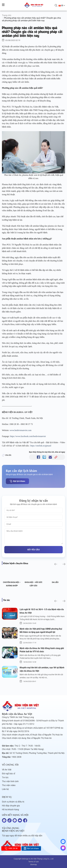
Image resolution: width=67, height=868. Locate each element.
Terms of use (33, 862)
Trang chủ (7, 15)
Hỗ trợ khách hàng (10, 810)
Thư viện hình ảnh (10, 781)
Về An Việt (7, 770)
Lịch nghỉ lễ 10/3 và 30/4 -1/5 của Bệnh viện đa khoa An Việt (42, 611)
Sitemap (33, 864)
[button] (55, 564)
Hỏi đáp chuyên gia (11, 806)
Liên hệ (5, 789)
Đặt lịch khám (17, 481)
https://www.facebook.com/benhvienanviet (28, 436)
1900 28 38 (11, 848)
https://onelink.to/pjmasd (41, 446)
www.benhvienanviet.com (21, 430)
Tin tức (5, 777)
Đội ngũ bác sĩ (9, 774)
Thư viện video (9, 785)
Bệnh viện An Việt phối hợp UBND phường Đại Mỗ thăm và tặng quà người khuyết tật (41, 631)
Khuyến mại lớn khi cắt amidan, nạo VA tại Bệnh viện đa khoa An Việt (42, 669)
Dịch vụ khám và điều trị (13, 802)
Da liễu (55, 582)
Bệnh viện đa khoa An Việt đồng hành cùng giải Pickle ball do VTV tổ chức (42, 650)
